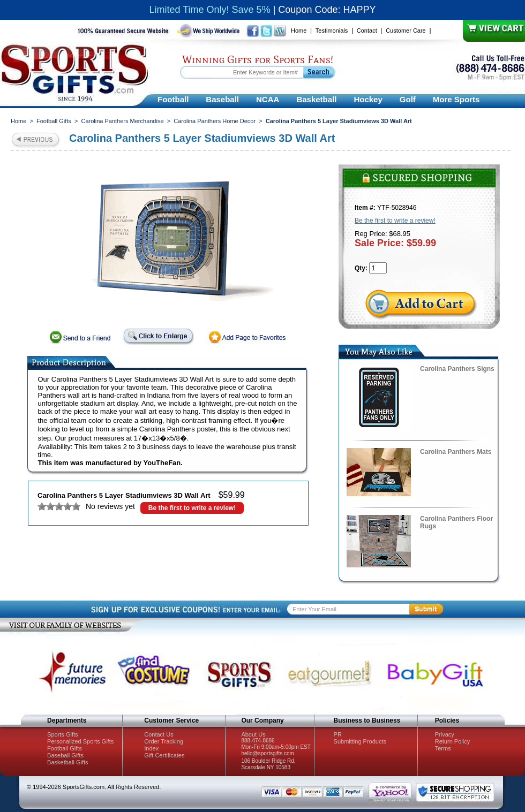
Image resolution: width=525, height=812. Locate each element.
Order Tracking (164, 741)
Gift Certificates (164, 755)
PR (338, 734)
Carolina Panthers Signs (457, 369)
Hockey (368, 99)
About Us (253, 734)
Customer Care (406, 31)
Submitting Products (360, 741)
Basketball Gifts (67, 762)
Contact (367, 31)
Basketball (316, 99)
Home (299, 31)
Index (151, 748)
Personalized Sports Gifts (80, 741)
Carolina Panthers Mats (456, 452)
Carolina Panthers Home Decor (215, 121)
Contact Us (159, 734)
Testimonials (332, 31)
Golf (408, 99)
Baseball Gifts (65, 755)
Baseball (222, 99)
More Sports (456, 99)
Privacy (445, 734)
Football (173, 99)
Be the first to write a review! (192, 508)
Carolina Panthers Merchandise (122, 121)
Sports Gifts (62, 734)
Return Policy (452, 741)
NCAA (268, 99)
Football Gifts (54, 121)
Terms (443, 748)
